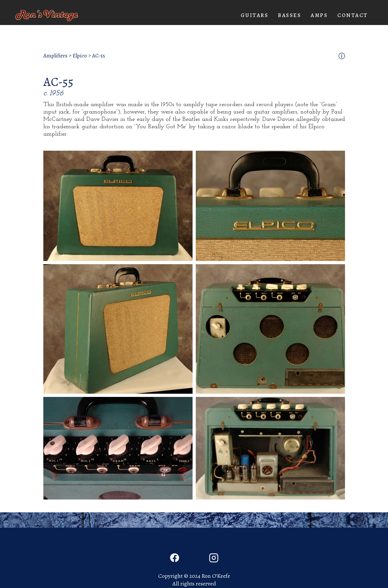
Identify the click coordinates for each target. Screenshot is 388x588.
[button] (255, 15)
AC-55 (99, 56)
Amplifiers (55, 56)
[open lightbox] (118, 206)
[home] (47, 16)
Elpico (80, 56)
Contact (353, 15)
